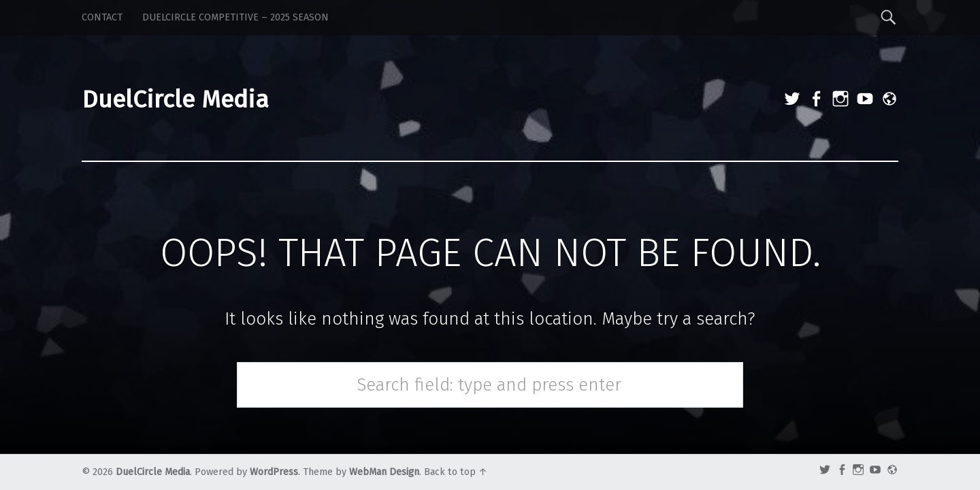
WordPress (274, 472)
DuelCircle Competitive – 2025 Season (235, 17)
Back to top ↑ (456, 472)
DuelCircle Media (153, 472)
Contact (102, 17)
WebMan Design (384, 472)
